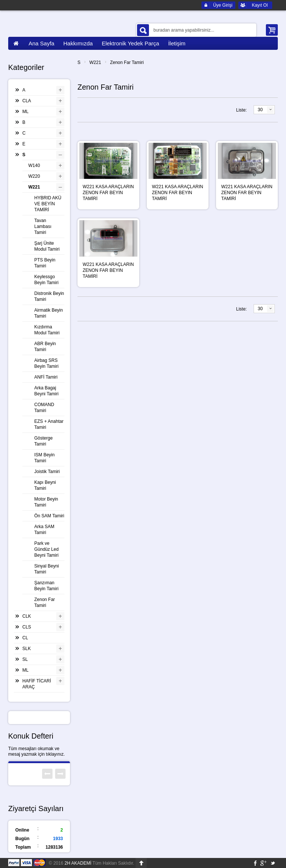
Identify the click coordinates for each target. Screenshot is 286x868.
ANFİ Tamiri (46, 377)
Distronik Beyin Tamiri (49, 296)
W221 (95, 62)
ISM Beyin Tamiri (45, 458)
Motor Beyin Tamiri (46, 502)
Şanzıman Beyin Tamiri (46, 586)
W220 (34, 176)
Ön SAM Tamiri (49, 516)
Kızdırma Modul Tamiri (47, 330)
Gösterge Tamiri (43, 441)
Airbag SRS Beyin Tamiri (46, 363)
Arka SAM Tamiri (44, 530)
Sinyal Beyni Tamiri (47, 569)
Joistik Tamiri (47, 472)
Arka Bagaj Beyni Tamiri (46, 391)
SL (25, 659)
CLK (27, 616)
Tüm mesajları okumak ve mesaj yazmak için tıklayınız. (36, 751)
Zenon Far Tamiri (127, 62)
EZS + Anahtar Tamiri (49, 424)
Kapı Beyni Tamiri (45, 485)
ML (26, 112)
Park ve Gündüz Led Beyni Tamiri (46, 549)
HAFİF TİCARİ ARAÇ (37, 684)
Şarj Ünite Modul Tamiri (47, 246)
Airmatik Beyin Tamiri (49, 313)
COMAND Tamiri (44, 408)
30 (260, 110)
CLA (27, 101)
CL (25, 638)
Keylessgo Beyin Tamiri (46, 280)
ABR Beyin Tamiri (45, 347)
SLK (27, 649)
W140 (34, 165)
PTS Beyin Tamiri (45, 263)
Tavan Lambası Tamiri (43, 226)
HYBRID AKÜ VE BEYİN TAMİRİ (48, 204)
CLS (27, 627)
